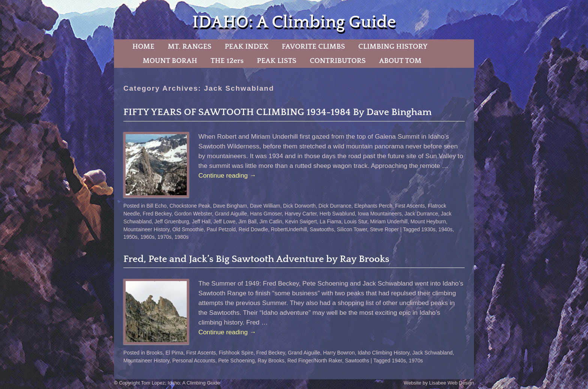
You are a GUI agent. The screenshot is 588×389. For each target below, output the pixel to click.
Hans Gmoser (266, 214)
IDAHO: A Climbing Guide (294, 22)
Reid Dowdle (253, 229)
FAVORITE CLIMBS (313, 46)
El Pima (174, 353)
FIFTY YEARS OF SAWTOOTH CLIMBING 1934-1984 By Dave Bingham (277, 112)
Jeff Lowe (224, 221)
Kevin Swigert (301, 221)
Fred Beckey (157, 214)
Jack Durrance (421, 214)
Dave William (265, 206)
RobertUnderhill (289, 229)
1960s (147, 237)
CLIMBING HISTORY (393, 46)
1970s (165, 237)
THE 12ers (227, 61)
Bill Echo (157, 206)
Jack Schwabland (432, 353)
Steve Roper (384, 229)
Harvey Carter (301, 214)
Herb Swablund (337, 214)
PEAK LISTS (277, 61)
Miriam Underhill (389, 221)
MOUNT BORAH (170, 61)
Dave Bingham (230, 206)
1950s (130, 237)
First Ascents (410, 206)
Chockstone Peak (190, 206)
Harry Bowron (339, 353)
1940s (445, 229)
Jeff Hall (201, 221)
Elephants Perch (373, 206)
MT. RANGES (189, 46)
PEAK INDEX (246, 46)
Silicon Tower (352, 229)
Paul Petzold (221, 229)
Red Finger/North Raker (315, 361)
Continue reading (227, 175)
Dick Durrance (335, 206)
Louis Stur (356, 221)
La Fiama (330, 221)
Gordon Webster (193, 214)
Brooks (155, 353)
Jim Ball (247, 221)
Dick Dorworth (299, 206)
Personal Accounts (194, 361)
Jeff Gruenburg (172, 221)
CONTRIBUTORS (338, 61)
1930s (429, 229)
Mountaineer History (146, 229)
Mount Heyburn (428, 221)
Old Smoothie (188, 229)
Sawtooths (322, 229)
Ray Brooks (271, 361)
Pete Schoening (237, 361)
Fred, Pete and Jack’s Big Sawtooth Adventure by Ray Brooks (256, 259)
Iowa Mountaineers (380, 214)
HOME (143, 46)
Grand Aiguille (231, 214)
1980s (181, 237)
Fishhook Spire (236, 353)
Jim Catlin (271, 221)
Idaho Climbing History (384, 353)
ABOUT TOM (400, 61)
